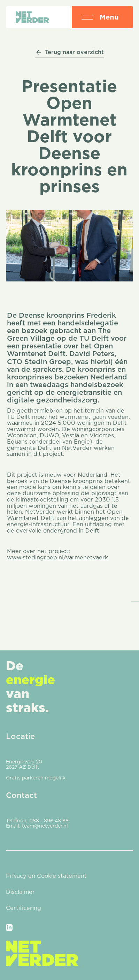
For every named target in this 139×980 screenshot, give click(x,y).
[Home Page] (32, 17)
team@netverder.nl (45, 826)
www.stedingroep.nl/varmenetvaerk (57, 557)
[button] (87, 17)
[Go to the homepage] (42, 953)
